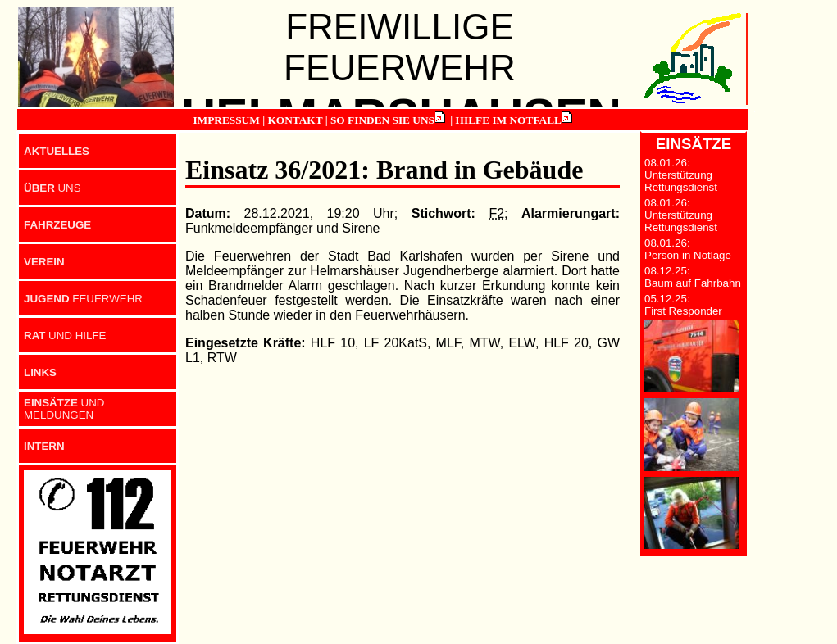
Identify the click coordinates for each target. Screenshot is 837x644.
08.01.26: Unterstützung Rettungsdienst (681, 175)
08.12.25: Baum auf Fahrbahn (693, 277)
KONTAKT (295, 120)
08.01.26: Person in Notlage (688, 249)
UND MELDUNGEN (64, 409)
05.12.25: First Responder (683, 305)
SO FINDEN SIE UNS (382, 120)
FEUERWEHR (83, 299)
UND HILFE (65, 336)
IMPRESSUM (226, 120)
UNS (52, 188)
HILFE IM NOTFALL (509, 120)
